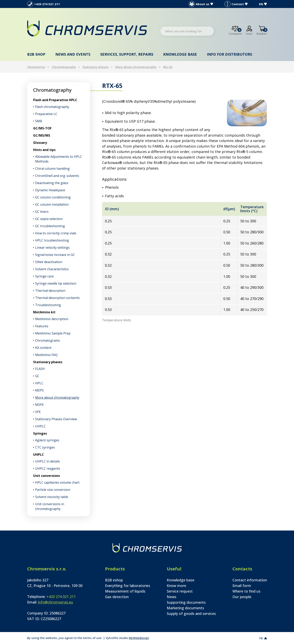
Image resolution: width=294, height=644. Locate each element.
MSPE (39, 405)
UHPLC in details (48, 461)
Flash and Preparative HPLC (55, 100)
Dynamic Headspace (50, 190)
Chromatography (64, 67)
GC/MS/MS (42, 135)
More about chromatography (136, 67)
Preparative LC (46, 114)
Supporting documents (186, 602)
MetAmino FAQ (46, 355)
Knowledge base (180, 54)
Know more (176, 586)
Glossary (40, 143)
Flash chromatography (52, 107)
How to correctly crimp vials (56, 233)
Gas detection (117, 597)
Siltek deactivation (49, 262)
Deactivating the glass (52, 183)
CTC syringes (45, 447)
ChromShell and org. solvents (57, 176)
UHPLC (40, 426)
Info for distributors (229, 54)
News (172, 597)
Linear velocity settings (52, 248)
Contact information (250, 580)
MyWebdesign (139, 638)
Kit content (43, 348)
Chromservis (36, 67)
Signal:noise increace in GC (55, 255)
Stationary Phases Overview (56, 419)
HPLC (39, 383)
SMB (39, 121)
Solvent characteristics (52, 269)
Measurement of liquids (125, 591)
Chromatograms (48, 340)
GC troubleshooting (50, 226)
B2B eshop (114, 580)
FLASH (40, 369)
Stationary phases (96, 67)
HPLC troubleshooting (52, 240)
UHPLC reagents (48, 468)
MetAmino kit (44, 312)
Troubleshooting (48, 305)
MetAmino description (52, 319)
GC (37, 376)
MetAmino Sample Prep (53, 333)
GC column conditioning (53, 197)
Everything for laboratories (128, 586)
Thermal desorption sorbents (57, 298)
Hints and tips (44, 150)
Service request (180, 591)
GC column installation (52, 204)
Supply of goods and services (191, 613)
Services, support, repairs (127, 54)
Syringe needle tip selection (56, 283)
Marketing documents (185, 608)
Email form (242, 586)
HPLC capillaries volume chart (57, 482)
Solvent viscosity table (52, 497)
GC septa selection (49, 219)
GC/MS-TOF (42, 128)
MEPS (39, 390)
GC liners (42, 212)
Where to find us (246, 591)
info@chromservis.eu (56, 602)
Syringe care (44, 276)
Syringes (40, 433)
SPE (38, 412)
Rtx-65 (168, 67)
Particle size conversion (53, 490)
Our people (242, 597)
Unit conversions (47, 476)
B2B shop (36, 54)
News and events (73, 54)
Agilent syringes (47, 440)
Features (42, 326)
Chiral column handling (52, 169)
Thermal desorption (50, 291)
